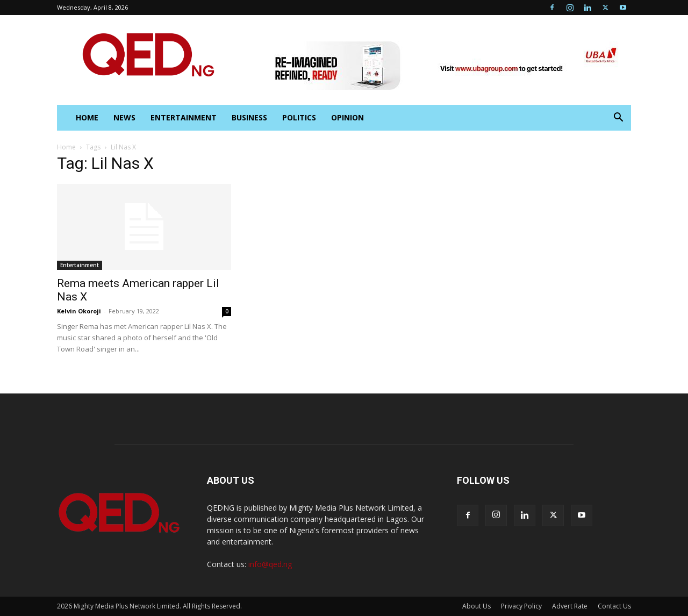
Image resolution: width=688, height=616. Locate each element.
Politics (299, 117)
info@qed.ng (270, 564)
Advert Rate (570, 606)
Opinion (347, 117)
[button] (618, 119)
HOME (87, 117)
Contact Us (614, 606)
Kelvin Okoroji (79, 311)
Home (66, 147)
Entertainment (184, 117)
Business (249, 117)
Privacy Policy (521, 606)
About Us (476, 606)
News (124, 117)
